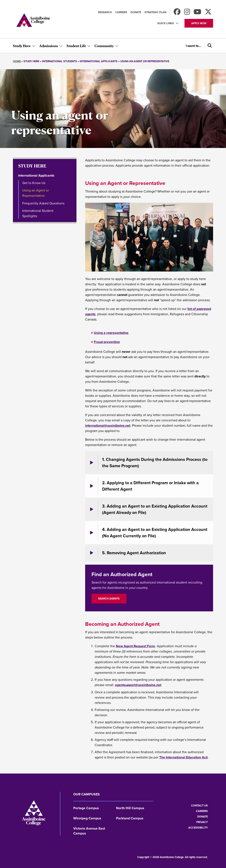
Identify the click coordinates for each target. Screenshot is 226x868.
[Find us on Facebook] (177, 13)
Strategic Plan (155, 12)
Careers (121, 12)
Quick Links (166, 23)
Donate (136, 12)
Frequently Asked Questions (43, 203)
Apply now (199, 23)
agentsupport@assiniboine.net (138, 685)
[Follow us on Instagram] (187, 13)
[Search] (209, 46)
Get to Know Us (34, 183)
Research (105, 12)
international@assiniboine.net (108, 426)
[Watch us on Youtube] (197, 13)
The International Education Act (183, 757)
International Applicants (36, 175)
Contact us (199, 805)
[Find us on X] (208, 13)
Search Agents (109, 599)
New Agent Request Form (135, 646)
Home (17, 61)
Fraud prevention (107, 342)
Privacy (202, 822)
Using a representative (111, 333)
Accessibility (198, 828)
